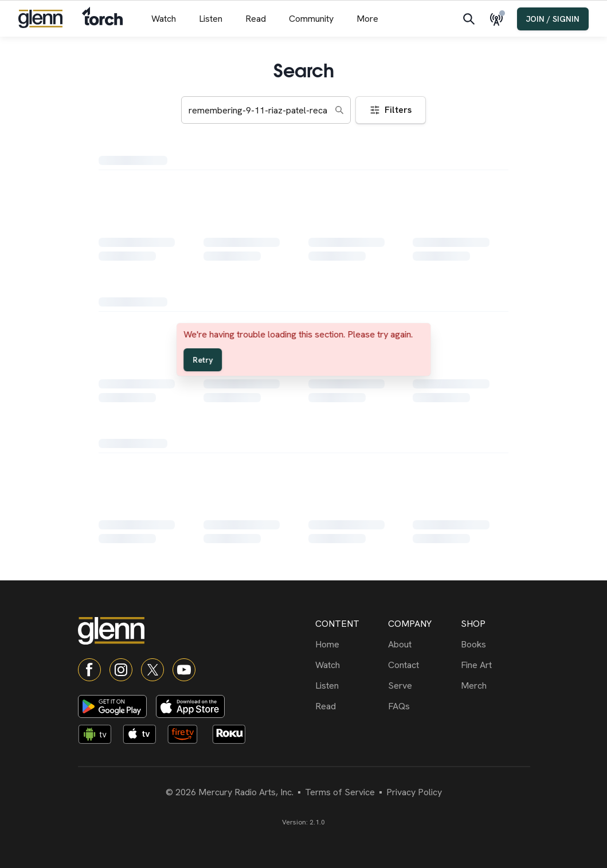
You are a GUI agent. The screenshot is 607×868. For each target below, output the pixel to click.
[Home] (349, 645)
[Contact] (422, 665)
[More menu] (367, 19)
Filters (391, 110)
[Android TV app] (98, 736)
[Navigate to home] (40, 19)
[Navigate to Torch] (102, 19)
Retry (203, 360)
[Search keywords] (266, 110)
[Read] (349, 706)
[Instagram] (121, 670)
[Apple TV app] (143, 736)
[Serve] (422, 686)
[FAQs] (422, 706)
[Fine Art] (495, 665)
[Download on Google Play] (112, 706)
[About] (422, 645)
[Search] (469, 19)
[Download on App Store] (190, 706)
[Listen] (349, 686)
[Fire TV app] (187, 736)
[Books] (495, 645)
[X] (152, 670)
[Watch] (349, 665)
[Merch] (495, 686)
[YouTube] (184, 670)
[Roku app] (232, 736)
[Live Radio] (499, 19)
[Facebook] (89, 670)
